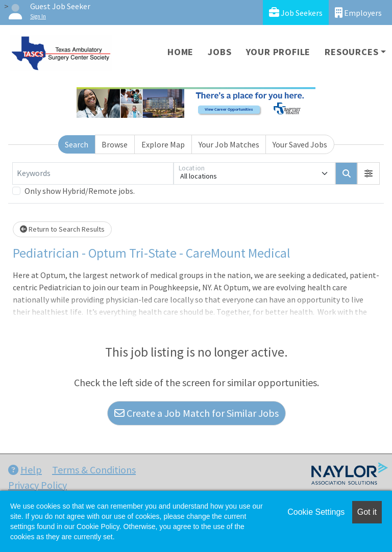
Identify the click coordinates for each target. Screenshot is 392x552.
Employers (358, 12)
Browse (115, 144)
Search (77, 144)
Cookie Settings (316, 512)
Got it (367, 512)
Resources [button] (351, 52)
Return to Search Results (62, 229)
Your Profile (278, 52)
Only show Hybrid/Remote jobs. (80, 191)
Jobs (219, 52)
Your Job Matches (229, 144)
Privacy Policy (38, 485)
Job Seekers (296, 12)
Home (180, 52)
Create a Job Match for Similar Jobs (197, 413)
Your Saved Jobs (300, 144)
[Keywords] (93, 173)
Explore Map (163, 144)
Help (25, 470)
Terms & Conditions (94, 470)
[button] (369, 173)
